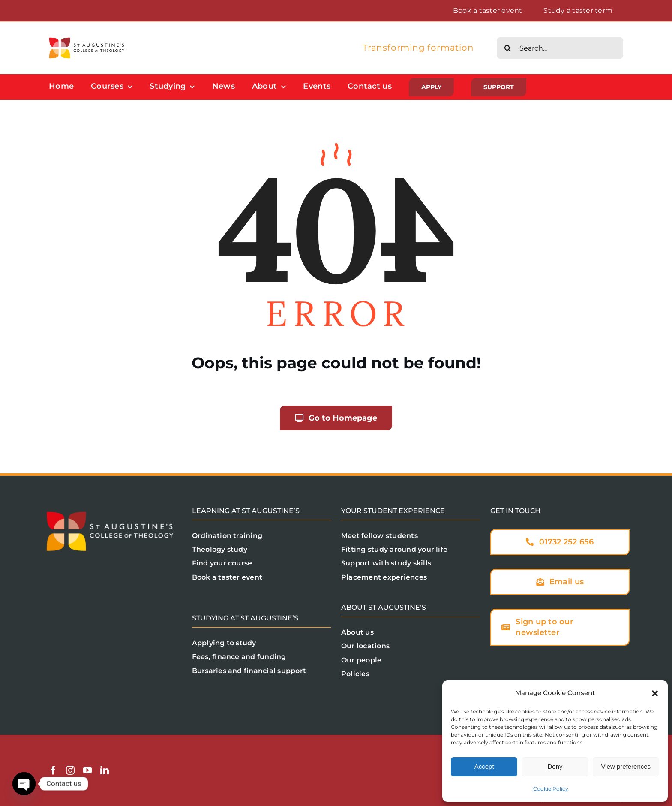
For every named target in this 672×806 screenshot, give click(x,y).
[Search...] (560, 48)
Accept (484, 766)
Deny (555, 766)
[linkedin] (105, 770)
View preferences (626, 766)
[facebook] (53, 770)
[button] (655, 693)
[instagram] (70, 770)
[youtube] (87, 770)
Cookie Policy (551, 789)
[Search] (507, 48)
